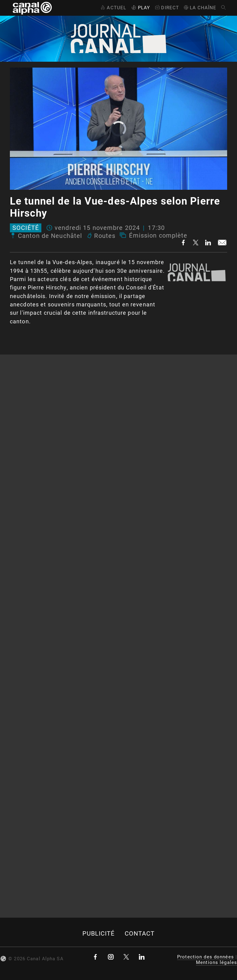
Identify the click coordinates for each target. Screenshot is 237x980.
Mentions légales (216, 962)
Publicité (99, 934)
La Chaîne (200, 8)
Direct (166, 8)
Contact (140, 934)
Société (26, 228)
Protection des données (206, 957)
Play (140, 8)
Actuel (113, 8)
